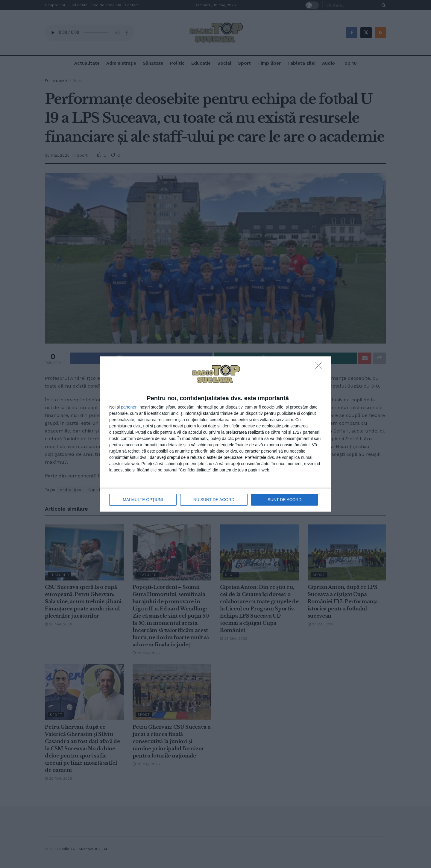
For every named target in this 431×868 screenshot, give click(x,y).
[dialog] (215, 434)
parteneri (129, 407)
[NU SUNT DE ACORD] (320, 368)
